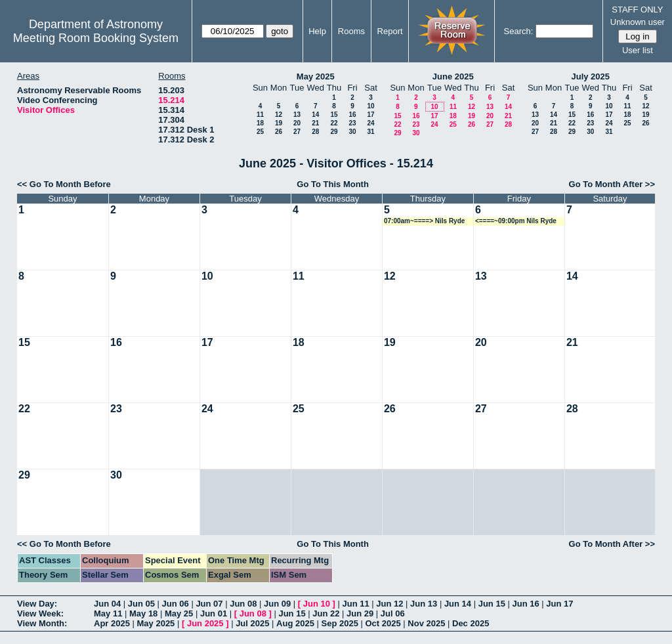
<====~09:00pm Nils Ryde (516, 221)
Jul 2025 (252, 623)
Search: (519, 31)
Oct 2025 (383, 623)
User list (638, 50)
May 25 (179, 613)
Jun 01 (214, 613)
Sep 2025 (340, 623)
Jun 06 (176, 604)
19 (279, 123)
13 (297, 115)
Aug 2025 (295, 623)
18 (260, 123)
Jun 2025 (205, 623)
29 (334, 132)
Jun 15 (492, 604)
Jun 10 (317, 604)
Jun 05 (141, 604)
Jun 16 (525, 604)
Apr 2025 (112, 623)
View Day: (37, 604)
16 (352, 115)
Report (390, 31)
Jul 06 (393, 613)
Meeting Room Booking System (96, 38)
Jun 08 (243, 604)
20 (297, 123)
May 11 (108, 613)
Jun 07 (209, 604)
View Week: (40, 613)
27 (297, 132)
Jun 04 (107, 604)
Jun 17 (559, 604)
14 (315, 115)
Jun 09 (277, 604)
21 (315, 123)
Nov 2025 (426, 623)
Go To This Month (333, 184)
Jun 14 (458, 604)
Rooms (351, 31)
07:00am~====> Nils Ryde (424, 221)
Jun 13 (424, 604)
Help (317, 31)
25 (260, 132)
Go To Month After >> (612, 184)
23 (352, 123)
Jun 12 (389, 604)
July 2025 (590, 76)
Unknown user (638, 22)
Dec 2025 (471, 623)
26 (279, 132)
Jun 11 (355, 604)
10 (370, 106)
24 (370, 123)
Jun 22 (326, 613)
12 (279, 115)
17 (370, 115)
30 (352, 132)
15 (334, 115)
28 (315, 132)
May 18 (143, 613)
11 (260, 115)
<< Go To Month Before (64, 184)
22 (334, 123)
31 (370, 132)
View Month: (42, 623)
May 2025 (316, 76)
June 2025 (453, 76)
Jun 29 (360, 613)
